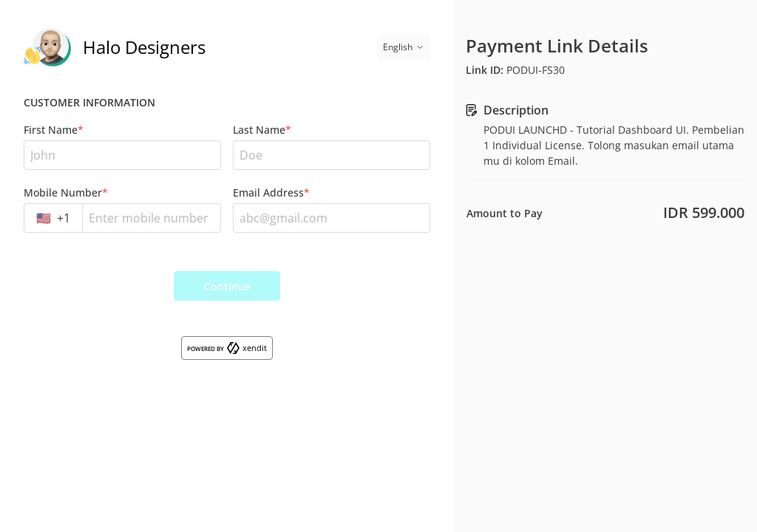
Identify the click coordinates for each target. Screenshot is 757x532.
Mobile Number (66, 192)
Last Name (262, 130)
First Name (54, 130)
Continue (227, 286)
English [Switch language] (404, 47)
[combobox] (53, 218)
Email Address (271, 192)
